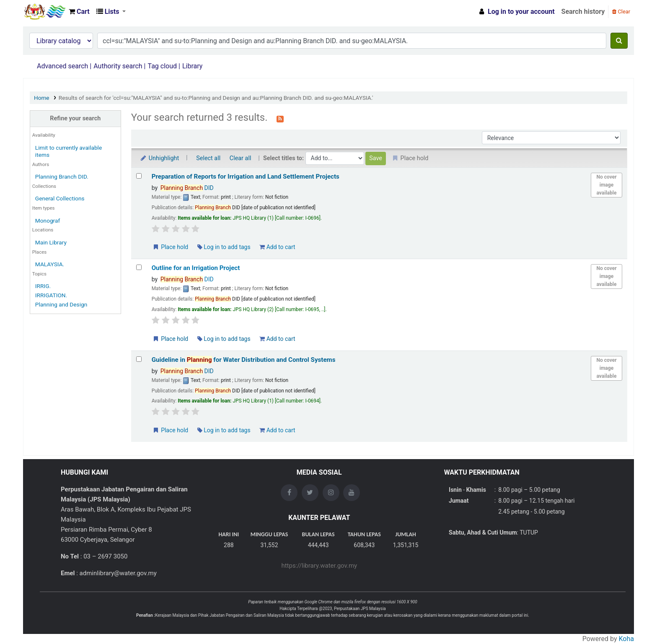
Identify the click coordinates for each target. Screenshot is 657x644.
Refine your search (75, 118)
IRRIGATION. (51, 295)
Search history (583, 12)
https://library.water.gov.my (319, 566)
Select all (208, 158)
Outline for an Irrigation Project (196, 268)
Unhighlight (159, 158)
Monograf (48, 221)
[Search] (619, 41)
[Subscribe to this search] (280, 118)
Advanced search (62, 66)
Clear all (241, 158)
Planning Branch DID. (62, 177)
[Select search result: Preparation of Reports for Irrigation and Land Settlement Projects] (139, 176)
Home (42, 98)
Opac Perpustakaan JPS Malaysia (44, 12)
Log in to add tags (224, 247)
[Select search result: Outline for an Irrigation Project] (139, 267)
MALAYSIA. (50, 264)
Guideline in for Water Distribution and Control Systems (244, 360)
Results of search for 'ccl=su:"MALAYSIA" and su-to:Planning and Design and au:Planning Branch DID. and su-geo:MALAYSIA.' (216, 98)
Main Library (51, 242)
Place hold (170, 247)
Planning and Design (61, 304)
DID (187, 188)
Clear (621, 12)
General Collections (60, 198)
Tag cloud (162, 66)
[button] (79, 12)
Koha (626, 639)
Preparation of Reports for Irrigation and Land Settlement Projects (246, 177)
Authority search (118, 66)
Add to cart (277, 247)
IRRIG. (43, 286)
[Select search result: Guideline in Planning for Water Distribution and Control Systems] (139, 359)
